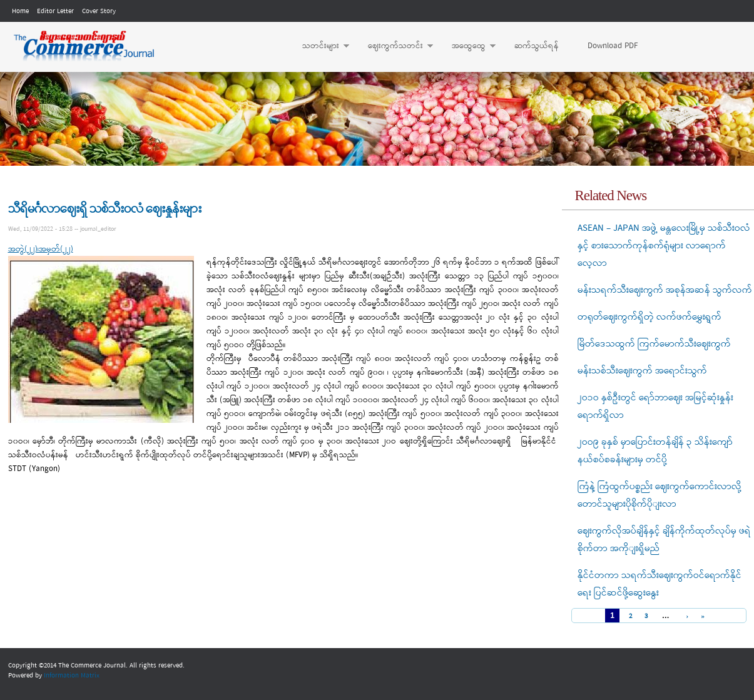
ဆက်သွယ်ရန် (537, 46)
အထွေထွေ (467, 46)
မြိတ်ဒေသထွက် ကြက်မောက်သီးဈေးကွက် (654, 344)
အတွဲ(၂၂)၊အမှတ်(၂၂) (41, 249)
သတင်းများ (319, 46)
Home (20, 11)
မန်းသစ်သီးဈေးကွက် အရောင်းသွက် (642, 371)
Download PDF (613, 46)
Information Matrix (72, 676)
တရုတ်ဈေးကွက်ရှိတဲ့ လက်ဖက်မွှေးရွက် (650, 317)
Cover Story (99, 11)
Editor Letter (55, 11)
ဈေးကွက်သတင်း (394, 46)
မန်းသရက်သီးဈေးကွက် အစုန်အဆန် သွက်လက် (665, 290)
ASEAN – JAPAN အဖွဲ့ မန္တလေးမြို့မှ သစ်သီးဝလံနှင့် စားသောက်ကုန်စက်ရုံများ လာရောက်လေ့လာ (664, 246)
